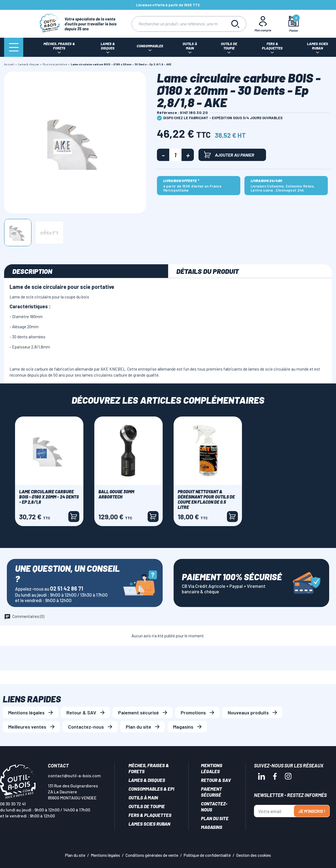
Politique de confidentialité (207, 855)
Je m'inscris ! (312, 811)
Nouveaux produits (248, 712)
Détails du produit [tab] (208, 271)
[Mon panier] (293, 24)
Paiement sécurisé (138, 712)
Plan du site (138, 727)
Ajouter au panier (229, 155)
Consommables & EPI (151, 789)
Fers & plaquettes (150, 815)
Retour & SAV (81, 712)
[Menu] (14, 47)
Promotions (193, 712)
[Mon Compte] (263, 24)
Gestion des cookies (254, 855)
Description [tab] (32, 271)
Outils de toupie (147, 806)
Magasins (183, 727)
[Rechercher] (178, 24)
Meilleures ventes (27, 727)
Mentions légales (26, 712)
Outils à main (143, 797)
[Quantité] (175, 155)
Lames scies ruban (149, 824)
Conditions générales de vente (152, 855)
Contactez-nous (86, 727)
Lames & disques (147, 780)
